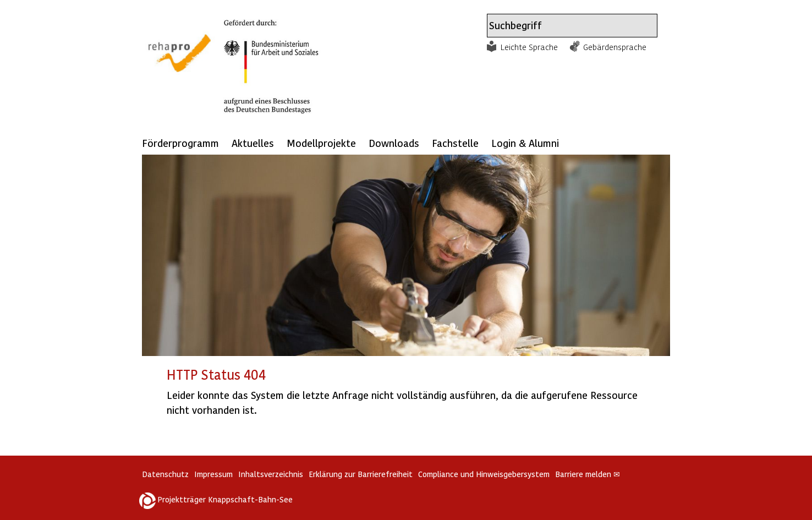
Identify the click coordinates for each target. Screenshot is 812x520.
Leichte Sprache (529, 47)
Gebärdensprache (615, 47)
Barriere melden (588, 474)
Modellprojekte (321, 143)
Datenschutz (165, 474)
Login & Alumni (525, 143)
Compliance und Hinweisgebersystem (484, 474)
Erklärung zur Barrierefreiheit (361, 474)
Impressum (213, 474)
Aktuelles (253, 143)
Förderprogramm (180, 143)
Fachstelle (455, 143)
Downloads (394, 143)
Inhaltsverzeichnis (271, 474)
